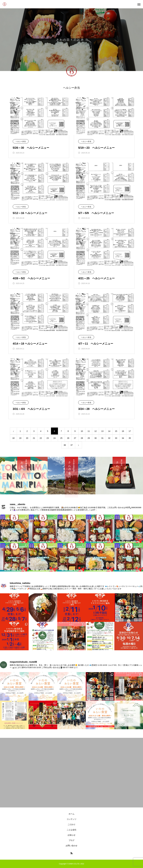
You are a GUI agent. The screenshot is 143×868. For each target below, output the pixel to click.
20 (27, 438)
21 (34, 438)
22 (41, 438)
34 (123, 438)
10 (82, 431)
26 (68, 438)
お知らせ (71, 835)
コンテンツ (71, 819)
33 (116, 438)
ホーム (71, 814)
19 (20, 438)
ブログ (71, 840)
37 (72, 445)
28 (82, 438)
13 (102, 431)
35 (130, 438)
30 (96, 438)
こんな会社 (71, 830)
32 (109, 438)
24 (54, 438)
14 (109, 431)
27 (75, 438)
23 (48, 438)
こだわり (71, 824)
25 (61, 438)
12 (96, 431)
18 (13, 438)
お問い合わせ (71, 846)
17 (130, 431)
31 (102, 438)
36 (65, 445)
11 (89, 431)
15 (116, 431)
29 (89, 438)
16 (123, 431)
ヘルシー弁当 (21, 141)
